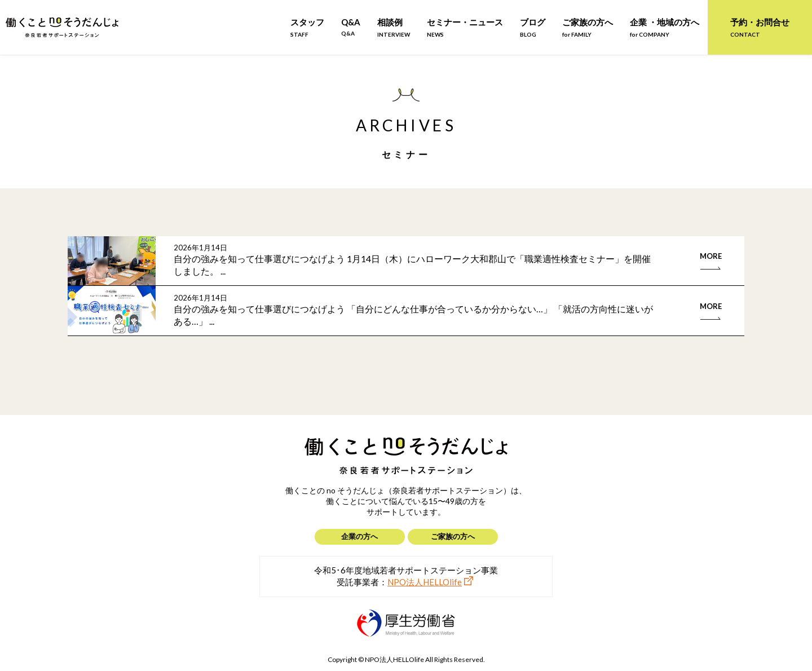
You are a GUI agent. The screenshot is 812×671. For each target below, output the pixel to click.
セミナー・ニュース (465, 27)
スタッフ (307, 27)
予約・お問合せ (760, 27)
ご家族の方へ (588, 27)
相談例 (394, 27)
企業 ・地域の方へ (665, 27)
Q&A (351, 27)
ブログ (533, 27)
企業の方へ (359, 536)
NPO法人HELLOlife (425, 582)
